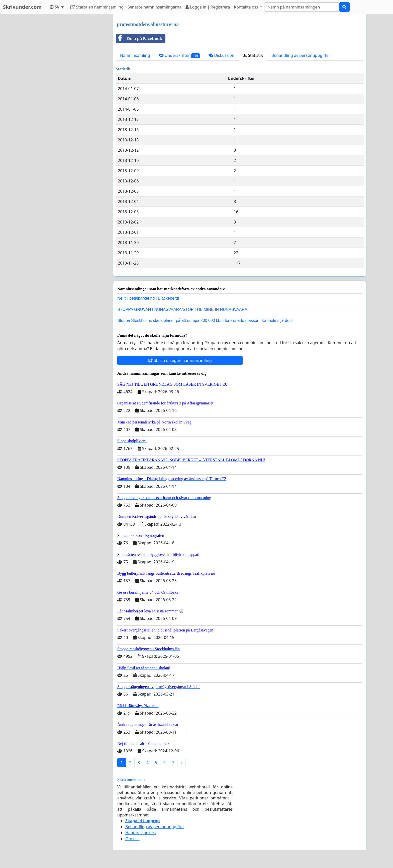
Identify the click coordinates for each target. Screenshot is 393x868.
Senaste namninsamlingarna (155, 7)
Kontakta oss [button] (247, 7)
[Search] (302, 7)
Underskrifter (179, 55)
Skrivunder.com (22, 7)
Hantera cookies (140, 833)
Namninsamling (135, 55)
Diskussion (221, 55)
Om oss (132, 839)
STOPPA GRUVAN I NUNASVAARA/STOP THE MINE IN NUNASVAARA (182, 309)
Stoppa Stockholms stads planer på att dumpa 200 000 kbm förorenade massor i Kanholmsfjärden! (205, 320)
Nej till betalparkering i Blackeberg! (148, 298)
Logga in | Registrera (208, 7)
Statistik (253, 55)
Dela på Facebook (139, 39)
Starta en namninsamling (97, 7)
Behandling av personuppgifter (301, 55)
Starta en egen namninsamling (180, 360)
